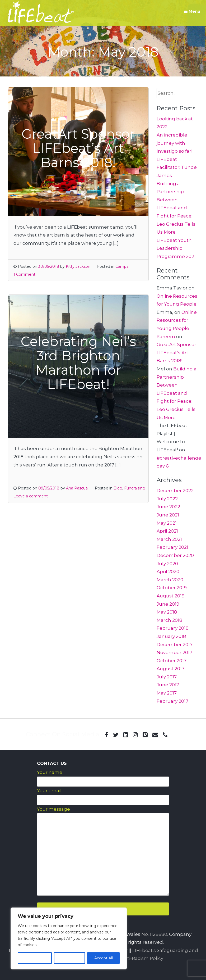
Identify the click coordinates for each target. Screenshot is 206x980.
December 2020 (175, 555)
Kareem (166, 337)
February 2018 (173, 628)
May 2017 (167, 693)
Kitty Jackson (78, 266)
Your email (49, 791)
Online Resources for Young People (177, 320)
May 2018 (167, 612)
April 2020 (168, 571)
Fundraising (135, 488)
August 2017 (170, 669)
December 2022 (175, 491)
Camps (122, 266)
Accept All (104, 958)
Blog (118, 488)
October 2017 (172, 661)
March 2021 (169, 539)
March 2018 (169, 620)
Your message (53, 809)
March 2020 (170, 580)
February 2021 (172, 547)
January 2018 (171, 636)
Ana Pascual (77, 488)
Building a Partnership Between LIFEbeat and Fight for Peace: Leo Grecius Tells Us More (176, 208)
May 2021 (167, 523)
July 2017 (167, 677)
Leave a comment (31, 496)
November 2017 (174, 652)
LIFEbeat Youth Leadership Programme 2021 (176, 248)
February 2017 (172, 701)
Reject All (69, 958)
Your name (50, 772)
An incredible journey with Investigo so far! (174, 143)
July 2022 (167, 499)
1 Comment (24, 274)
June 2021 (168, 515)
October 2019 (172, 588)
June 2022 (168, 507)
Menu (192, 11)
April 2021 (167, 531)
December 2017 (175, 645)
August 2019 (171, 596)
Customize (35, 958)
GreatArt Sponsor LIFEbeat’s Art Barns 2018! (176, 353)
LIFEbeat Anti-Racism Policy (131, 958)
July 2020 (167, 564)
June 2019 (168, 604)
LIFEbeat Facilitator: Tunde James (177, 167)
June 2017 (168, 685)
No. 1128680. (155, 934)
